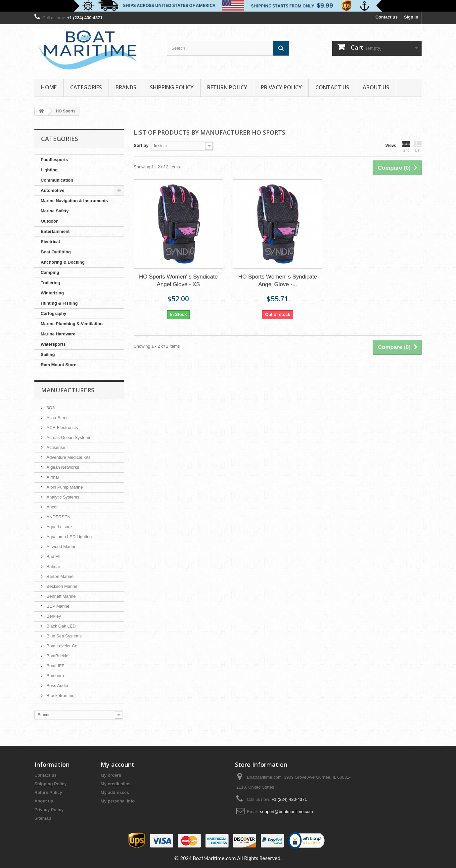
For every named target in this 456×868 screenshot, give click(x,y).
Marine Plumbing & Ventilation (72, 324)
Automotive (53, 190)
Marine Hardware (58, 334)
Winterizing (52, 293)
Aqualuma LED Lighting (68, 537)
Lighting (49, 170)
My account (117, 764)
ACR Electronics (62, 428)
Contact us (386, 17)
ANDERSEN (58, 517)
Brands (126, 87)
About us (376, 87)
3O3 (50, 408)
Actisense (55, 447)
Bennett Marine (61, 596)
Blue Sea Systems (64, 636)
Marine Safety (55, 211)
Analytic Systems (62, 497)
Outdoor (49, 221)
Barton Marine (59, 576)
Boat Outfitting (56, 252)
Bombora (55, 676)
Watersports (53, 344)
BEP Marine (57, 606)
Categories (86, 87)
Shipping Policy (172, 87)
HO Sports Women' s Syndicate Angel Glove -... (278, 281)
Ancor (52, 507)
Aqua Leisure (59, 527)
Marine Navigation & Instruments (74, 201)
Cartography (53, 313)
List (418, 146)
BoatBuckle (57, 656)
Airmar (52, 477)
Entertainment (55, 231)
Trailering (50, 283)
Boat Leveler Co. (62, 646)
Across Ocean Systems (68, 437)
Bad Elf (53, 557)
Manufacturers (68, 390)
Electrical (50, 242)
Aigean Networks (62, 467)
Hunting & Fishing (59, 303)
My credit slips (115, 784)
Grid (406, 146)
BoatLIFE (55, 666)
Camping (50, 272)
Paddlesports (54, 160)
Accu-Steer (57, 418)
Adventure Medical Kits (68, 457)
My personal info (118, 801)
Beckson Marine (61, 586)
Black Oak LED (61, 626)
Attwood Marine (61, 547)
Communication (57, 180)
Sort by (141, 145)
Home (49, 87)
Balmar (53, 566)
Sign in (411, 17)
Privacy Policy (281, 87)
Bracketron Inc (60, 695)
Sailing (48, 354)
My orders (111, 775)
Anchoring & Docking (63, 262)
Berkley (53, 616)
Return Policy (227, 87)
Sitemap (43, 818)
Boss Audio (57, 686)
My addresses (115, 792)
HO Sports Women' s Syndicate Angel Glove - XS (178, 281)
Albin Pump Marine (64, 487)
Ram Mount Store (59, 365)
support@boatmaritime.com (287, 812)
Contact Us (332, 87)
